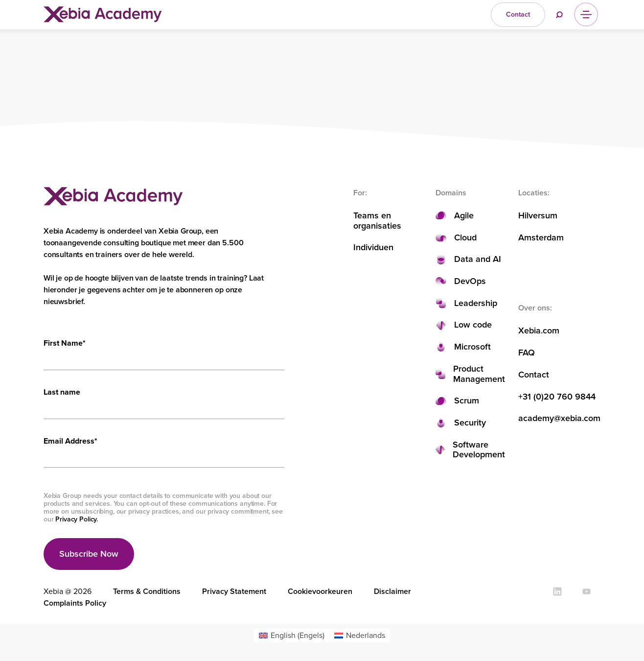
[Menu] (586, 14)
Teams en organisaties (377, 221)
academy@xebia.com (559, 418)
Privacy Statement (234, 591)
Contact (534, 375)
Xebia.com (539, 331)
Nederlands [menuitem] (366, 635)
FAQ (527, 353)
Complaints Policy (75, 603)
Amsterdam (541, 238)
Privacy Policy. (77, 519)
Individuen (373, 248)
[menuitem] (292, 636)
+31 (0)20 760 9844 (557, 397)
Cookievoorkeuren (320, 591)
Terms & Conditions (147, 591)
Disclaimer (392, 591)
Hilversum (538, 216)
